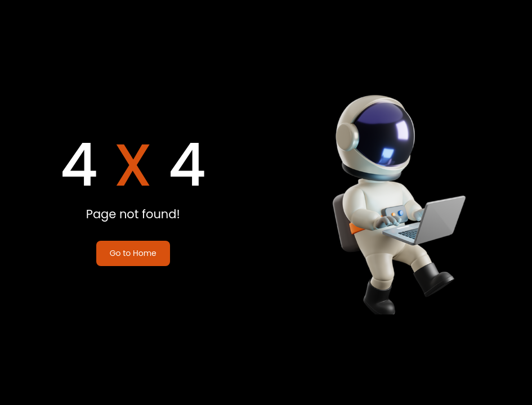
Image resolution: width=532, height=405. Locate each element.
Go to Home (133, 253)
